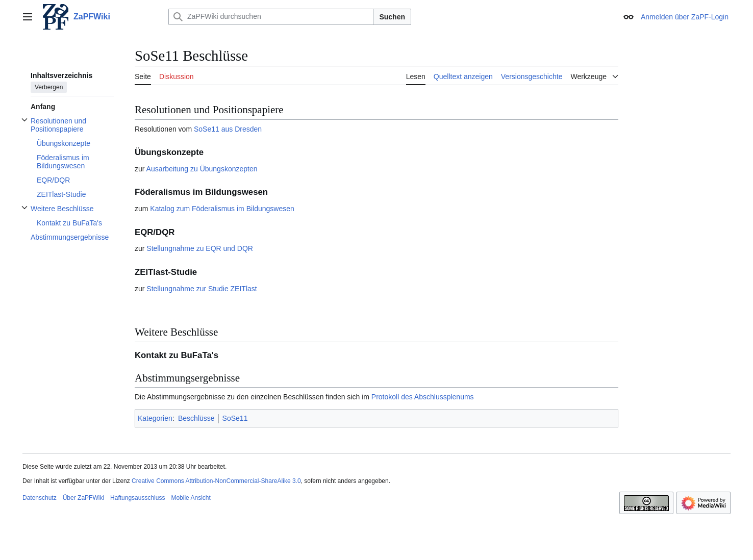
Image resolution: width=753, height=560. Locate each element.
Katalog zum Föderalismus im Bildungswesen (222, 209)
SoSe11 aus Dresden (228, 129)
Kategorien (155, 418)
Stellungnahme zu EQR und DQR (200, 248)
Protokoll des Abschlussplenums (423, 397)
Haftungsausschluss (137, 498)
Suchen (392, 17)
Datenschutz (40, 498)
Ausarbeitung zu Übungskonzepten (202, 169)
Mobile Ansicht (191, 498)
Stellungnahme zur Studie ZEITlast (202, 289)
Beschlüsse (196, 418)
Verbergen (49, 87)
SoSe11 (235, 418)
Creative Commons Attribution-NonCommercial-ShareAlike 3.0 (216, 481)
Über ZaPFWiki (83, 498)
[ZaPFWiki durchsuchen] (271, 17)
